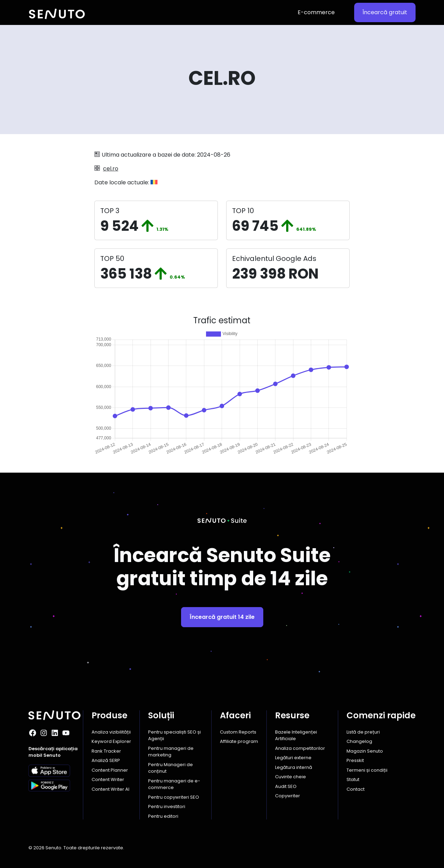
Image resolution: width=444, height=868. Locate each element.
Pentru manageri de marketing (171, 752)
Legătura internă (294, 767)
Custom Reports (238, 732)
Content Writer (108, 779)
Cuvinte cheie (291, 777)
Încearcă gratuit (385, 12)
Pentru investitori (167, 806)
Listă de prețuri (363, 732)
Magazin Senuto (365, 751)
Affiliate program (239, 741)
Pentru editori (163, 816)
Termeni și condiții (367, 770)
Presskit (355, 760)
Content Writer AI (110, 789)
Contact (356, 789)
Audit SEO (286, 786)
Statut (353, 779)
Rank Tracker (106, 751)
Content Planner (110, 770)
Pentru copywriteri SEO (174, 797)
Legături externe (293, 758)
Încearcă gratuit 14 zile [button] (222, 617)
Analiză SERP (106, 760)
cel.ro (111, 169)
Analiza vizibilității (111, 732)
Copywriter (288, 796)
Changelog (359, 741)
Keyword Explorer (111, 741)
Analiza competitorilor (300, 748)
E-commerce (316, 12)
